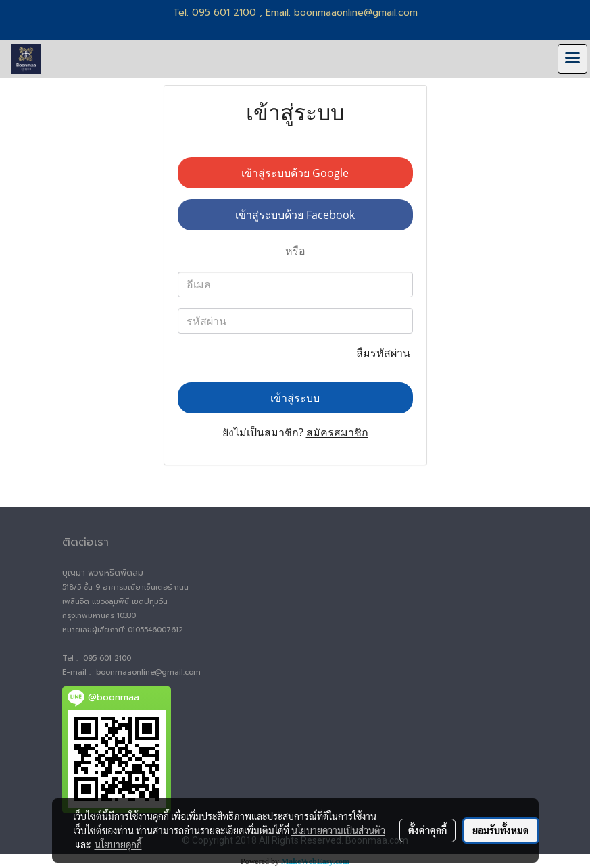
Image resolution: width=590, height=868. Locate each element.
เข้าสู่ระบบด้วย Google (295, 173)
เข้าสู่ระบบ (295, 398)
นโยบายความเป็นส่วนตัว (338, 830)
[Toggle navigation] (572, 59)
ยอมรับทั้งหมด (501, 830)
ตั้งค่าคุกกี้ (427, 830)
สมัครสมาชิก (337, 432)
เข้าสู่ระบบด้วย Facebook (295, 215)
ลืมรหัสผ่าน (385, 353)
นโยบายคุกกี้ (118, 844)
